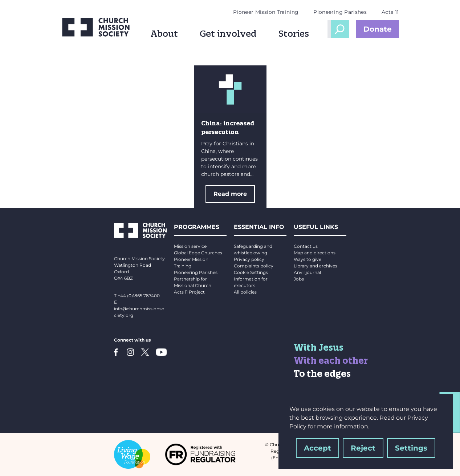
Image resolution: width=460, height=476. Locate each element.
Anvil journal (307, 272)
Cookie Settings (251, 272)
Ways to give (308, 259)
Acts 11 (390, 12)
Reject (363, 448)
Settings (411, 448)
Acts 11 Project (189, 292)
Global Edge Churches (198, 253)
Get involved (228, 33)
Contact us (306, 246)
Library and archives (316, 266)
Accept (317, 448)
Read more (230, 194)
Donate (378, 29)
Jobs (299, 279)
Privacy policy (249, 259)
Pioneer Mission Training (266, 12)
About (164, 33)
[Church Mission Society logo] (96, 27)
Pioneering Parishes (340, 12)
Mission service (190, 246)
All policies (245, 292)
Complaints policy (254, 266)
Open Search (340, 29)
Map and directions (315, 253)
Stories (294, 33)
